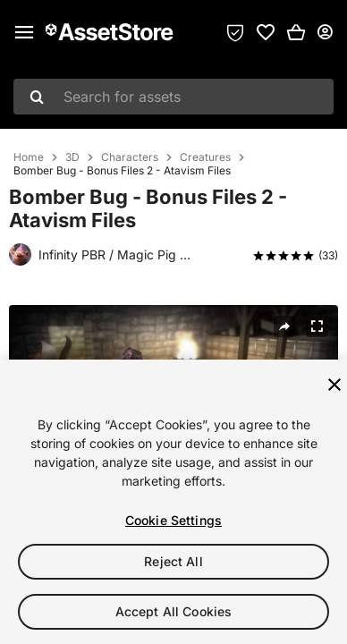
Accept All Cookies (174, 611)
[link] (266, 32)
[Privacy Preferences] (235, 32)
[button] (296, 32)
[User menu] (325, 32)
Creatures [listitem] (205, 157)
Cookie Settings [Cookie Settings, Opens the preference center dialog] (173, 520)
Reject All (173, 561)
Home (29, 157)
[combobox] (173, 97)
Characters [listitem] (130, 157)
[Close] (334, 385)
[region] (173, 502)
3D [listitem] (72, 157)
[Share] (284, 326)
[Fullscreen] (317, 326)
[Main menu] (24, 32)
